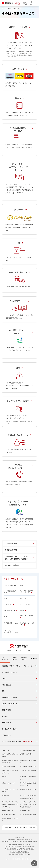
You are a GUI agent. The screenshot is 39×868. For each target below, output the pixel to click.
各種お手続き (19, 723)
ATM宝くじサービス (26, 605)
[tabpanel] (19, 704)
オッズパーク (9, 605)
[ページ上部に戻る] (34, 863)
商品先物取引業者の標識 (8, 814)
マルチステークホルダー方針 (28, 814)
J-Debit (23, 610)
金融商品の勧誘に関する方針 (28, 789)
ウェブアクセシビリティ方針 (28, 767)
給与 (6, 616)
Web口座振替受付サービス (11, 592)
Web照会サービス (10, 610)
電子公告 (4, 777)
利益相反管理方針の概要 (8, 767)
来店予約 (19, 716)
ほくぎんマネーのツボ (19, 729)
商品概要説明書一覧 (7, 811)
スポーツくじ (24, 599)
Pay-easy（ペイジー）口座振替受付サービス (11, 632)
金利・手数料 (19, 710)
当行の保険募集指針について (28, 750)
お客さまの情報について (8, 783)
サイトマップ (5, 750)
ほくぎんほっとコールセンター (27, 624)
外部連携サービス (25, 811)
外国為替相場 (5, 796)
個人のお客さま (18, 3)
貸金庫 (22, 586)
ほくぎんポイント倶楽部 (27, 617)
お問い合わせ (19, 735)
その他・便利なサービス (15, 579)
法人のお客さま (25, 3)
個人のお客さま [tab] (5, 659)
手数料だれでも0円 (11, 586)
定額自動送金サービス (11, 624)
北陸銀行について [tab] (24, 659)
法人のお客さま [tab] (15, 659)
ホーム (4, 9)
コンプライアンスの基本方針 (28, 770)
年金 (6, 599)
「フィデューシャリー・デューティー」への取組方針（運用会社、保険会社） (28, 804)
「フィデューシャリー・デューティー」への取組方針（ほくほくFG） (10, 804)
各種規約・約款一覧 (26, 754)
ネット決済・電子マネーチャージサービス (27, 592)
